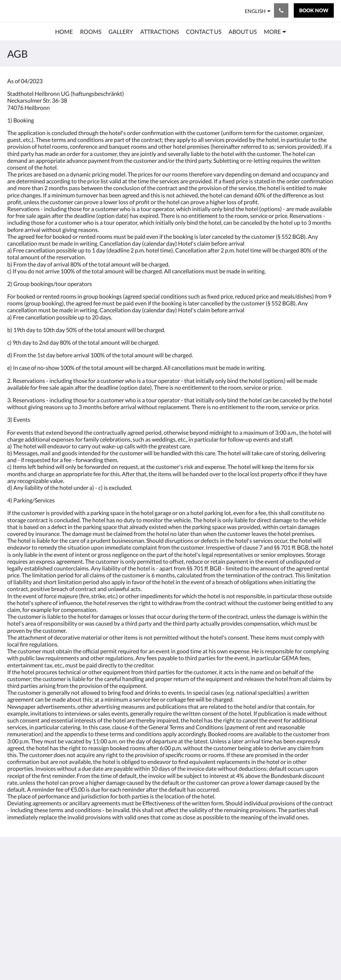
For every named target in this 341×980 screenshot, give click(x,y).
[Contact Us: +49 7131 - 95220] (281, 10)
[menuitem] (64, 32)
